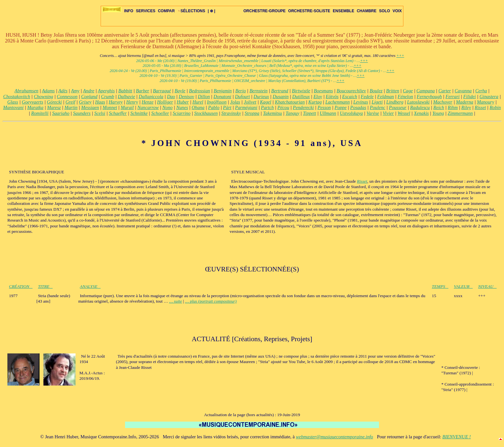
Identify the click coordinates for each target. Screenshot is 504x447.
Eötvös (332, 96)
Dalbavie (126, 96)
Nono (167, 107)
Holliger (165, 102)
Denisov (186, 96)
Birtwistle (301, 91)
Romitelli (40, 113)
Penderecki (303, 107)
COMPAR (166, 11)
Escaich (350, 96)
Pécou (283, 107)
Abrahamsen (26, 91)
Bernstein (258, 91)
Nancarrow (148, 107)
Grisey (85, 102)
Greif (70, 102)
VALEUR (463, 286)
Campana (426, 91)
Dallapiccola (151, 96)
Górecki (54, 102)
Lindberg (395, 102)
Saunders (82, 113)
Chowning (43, 96)
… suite (175, 301)
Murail (127, 107)
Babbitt (125, 91)
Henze (148, 102)
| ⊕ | (211, 11)
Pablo (214, 107)
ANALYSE (90, 286)
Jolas (235, 102)
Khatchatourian (290, 102)
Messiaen (90, 107)
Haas (100, 102)
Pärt (227, 107)
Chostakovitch (17, 96)
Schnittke (139, 113)
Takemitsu (272, 113)
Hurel (198, 102)
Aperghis (106, 91)
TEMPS (440, 286)
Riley (466, 107)
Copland (90, 96)
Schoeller (160, 113)
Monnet (110, 107)
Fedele (367, 96)
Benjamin (223, 91)
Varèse (373, 113)
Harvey (116, 102)
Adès (63, 91)
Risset (480, 107)
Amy (75, 91)
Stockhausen (206, 113)
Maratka (35, 107)
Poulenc (378, 107)
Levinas (361, 102)
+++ (400, 56)
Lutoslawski (418, 102)
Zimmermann (460, 113)
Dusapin (281, 96)
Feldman (386, 96)
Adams (48, 91)
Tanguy (293, 113)
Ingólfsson (217, 102)
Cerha (481, 91)
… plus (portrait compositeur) (211, 301)
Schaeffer (118, 113)
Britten (393, 91)
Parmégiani (246, 107)
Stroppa (252, 113)
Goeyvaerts (33, 102)
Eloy (318, 96)
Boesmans (323, 91)
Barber (143, 91)
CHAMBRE (367, 11)
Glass (13, 102)
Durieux (261, 96)
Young (438, 113)
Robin (495, 107)
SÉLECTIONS (191, 11)
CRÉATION (21, 286)
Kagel (266, 102)
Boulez (376, 91)
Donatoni (222, 96)
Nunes (182, 107)
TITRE (45, 286)
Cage (408, 91)
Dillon (204, 96)
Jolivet (250, 102)
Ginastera (489, 96)
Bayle (180, 91)
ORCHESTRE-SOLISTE (309, 11)
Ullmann (328, 113)
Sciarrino (181, 113)
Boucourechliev (351, 91)
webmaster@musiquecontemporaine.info (334, 437)
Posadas (358, 107)
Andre (89, 91)
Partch (267, 107)
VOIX (397, 11)
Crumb (108, 96)
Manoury (486, 102)
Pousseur (398, 107)
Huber (183, 102)
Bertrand (280, 91)
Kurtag (315, 102)
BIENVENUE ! (456, 437)
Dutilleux (301, 96)
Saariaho (61, 113)
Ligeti (377, 102)
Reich (439, 107)
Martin (71, 107)
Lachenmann (337, 102)
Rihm (453, 107)
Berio (241, 91)
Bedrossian (199, 91)
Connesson (67, 96)
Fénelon (405, 96)
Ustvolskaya (351, 113)
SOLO (384, 11)
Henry (132, 102)
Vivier (388, 113)
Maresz (54, 107)
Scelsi (100, 113)
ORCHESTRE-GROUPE (264, 11)
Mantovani (14, 107)
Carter (445, 91)
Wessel (404, 113)
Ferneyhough (429, 96)
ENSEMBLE (343, 11)
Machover (443, 102)
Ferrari (453, 96)
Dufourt (242, 96)
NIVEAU (487, 286)
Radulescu (420, 107)
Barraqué (162, 91)
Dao (171, 96)
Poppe (341, 107)
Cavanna (463, 91)
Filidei (469, 96)
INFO (129, 11)
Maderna (465, 102)
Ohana (198, 107)
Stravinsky (231, 113)
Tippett (310, 113)
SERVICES (146, 11)
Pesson (324, 107)
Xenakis (421, 113)
